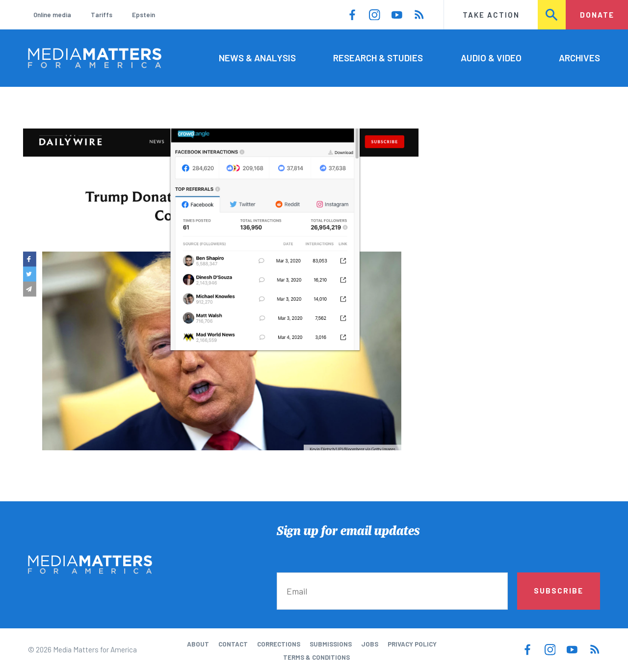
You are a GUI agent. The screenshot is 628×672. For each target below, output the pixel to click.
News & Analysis (257, 58)
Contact (233, 644)
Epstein (144, 15)
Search (552, 15)
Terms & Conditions (316, 657)
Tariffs (102, 15)
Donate (597, 15)
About (198, 644)
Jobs (370, 644)
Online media (52, 15)
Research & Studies (378, 58)
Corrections (279, 644)
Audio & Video (491, 58)
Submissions (331, 644)
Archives (579, 58)
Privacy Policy (412, 644)
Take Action (491, 15)
